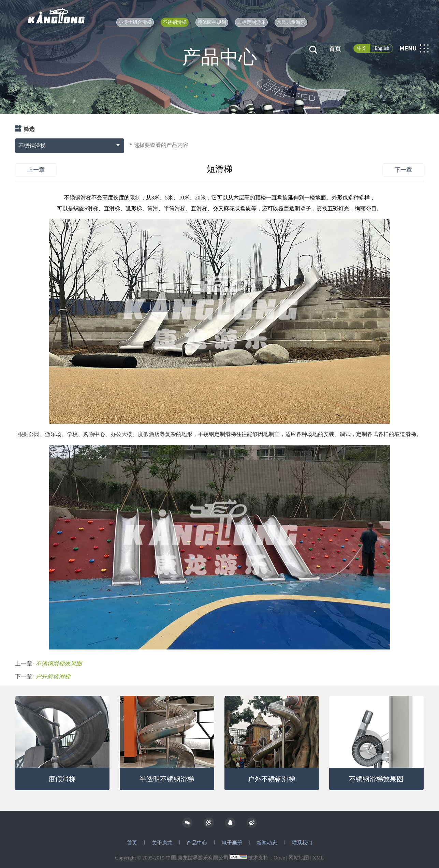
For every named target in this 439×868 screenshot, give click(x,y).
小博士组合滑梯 (135, 22)
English (382, 48)
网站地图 (299, 858)
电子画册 (232, 843)
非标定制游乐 (251, 22)
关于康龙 (162, 843)
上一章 (36, 170)
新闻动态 (267, 843)
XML (318, 858)
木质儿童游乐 (291, 22)
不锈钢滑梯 (175, 22)
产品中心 (197, 843)
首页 (335, 49)
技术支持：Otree (266, 858)
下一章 (403, 170)
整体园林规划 (212, 22)
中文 (362, 48)
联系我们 (302, 843)
